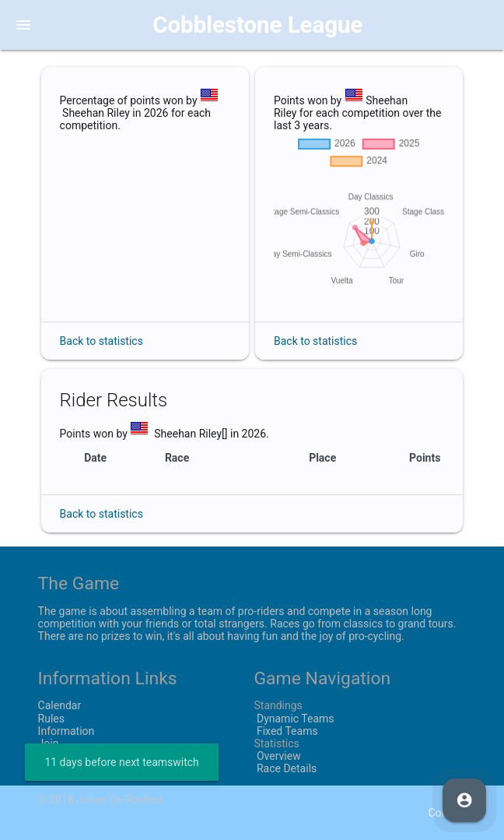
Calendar (60, 705)
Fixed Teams (285, 731)
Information (66, 731)
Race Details (285, 768)
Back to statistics (101, 341)
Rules (51, 719)
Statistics (276, 743)
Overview (277, 756)
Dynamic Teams (294, 719)
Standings (278, 705)
